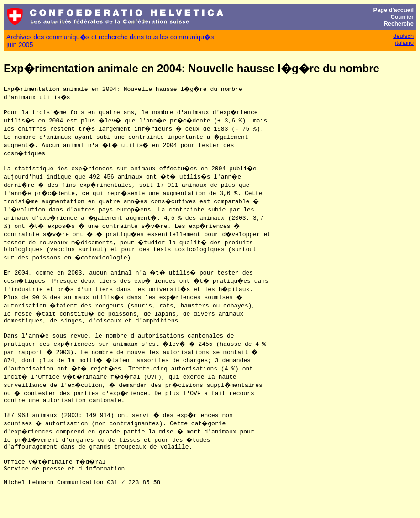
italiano (404, 43)
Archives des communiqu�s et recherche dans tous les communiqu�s (110, 37)
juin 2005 (20, 45)
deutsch (403, 36)
